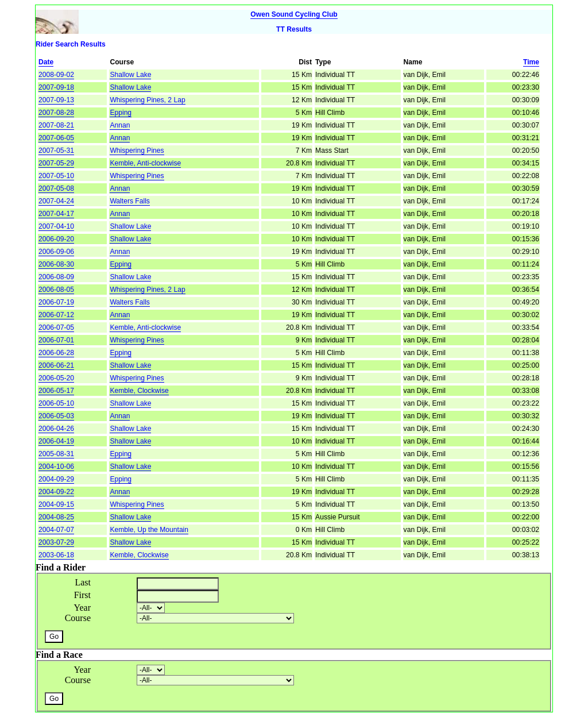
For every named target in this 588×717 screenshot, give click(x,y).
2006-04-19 (56, 441)
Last (83, 582)
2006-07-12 (56, 315)
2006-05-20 (56, 378)
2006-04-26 (56, 429)
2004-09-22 (56, 492)
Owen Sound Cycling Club (294, 14)
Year (82, 608)
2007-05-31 (56, 151)
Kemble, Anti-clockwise (145, 163)
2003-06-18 (56, 555)
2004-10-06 (56, 467)
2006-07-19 (56, 302)
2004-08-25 (56, 517)
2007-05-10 (56, 176)
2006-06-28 (56, 353)
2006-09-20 (56, 239)
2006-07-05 (56, 327)
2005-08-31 (56, 454)
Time (531, 62)
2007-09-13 (56, 100)
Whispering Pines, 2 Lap (147, 100)
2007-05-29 (56, 163)
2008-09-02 (56, 75)
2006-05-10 (56, 403)
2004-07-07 (56, 530)
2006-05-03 (56, 416)
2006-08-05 (56, 290)
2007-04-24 (56, 201)
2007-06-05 (56, 138)
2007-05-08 (56, 188)
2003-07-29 (56, 542)
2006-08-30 (56, 264)
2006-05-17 (56, 391)
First (82, 595)
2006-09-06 (56, 252)
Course (78, 618)
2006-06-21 (56, 365)
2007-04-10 (56, 226)
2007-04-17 (56, 214)
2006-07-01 (56, 340)
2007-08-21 (56, 125)
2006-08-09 (56, 277)
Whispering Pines (137, 151)
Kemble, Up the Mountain (149, 530)
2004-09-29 (56, 479)
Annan (120, 125)
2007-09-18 (56, 87)
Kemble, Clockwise (139, 391)
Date (46, 62)
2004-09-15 (56, 504)
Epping (121, 113)
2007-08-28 (56, 113)
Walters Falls (130, 201)
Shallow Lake (130, 75)
